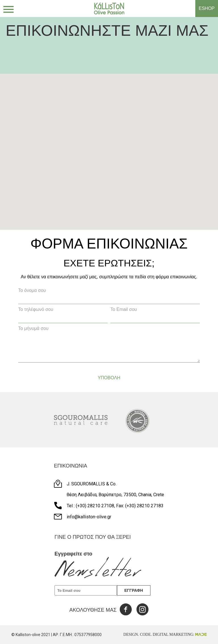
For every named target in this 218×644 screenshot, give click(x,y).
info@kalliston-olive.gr (89, 517)
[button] (111, 190)
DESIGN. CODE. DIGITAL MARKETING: (165, 634)
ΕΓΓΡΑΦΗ (134, 590)
